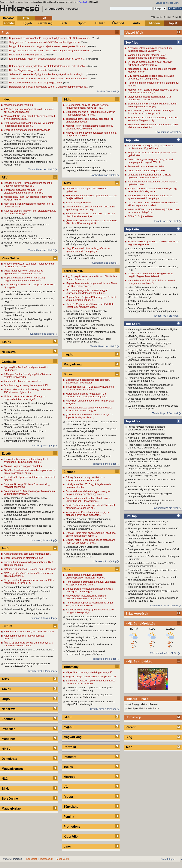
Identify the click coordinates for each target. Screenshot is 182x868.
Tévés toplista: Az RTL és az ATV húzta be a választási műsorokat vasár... (50, 78)
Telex (5, 679)
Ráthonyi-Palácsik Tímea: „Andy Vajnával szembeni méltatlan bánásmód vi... (88, 458)
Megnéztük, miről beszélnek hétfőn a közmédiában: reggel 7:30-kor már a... (148, 393)
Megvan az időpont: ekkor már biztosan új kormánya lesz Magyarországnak (150, 386)
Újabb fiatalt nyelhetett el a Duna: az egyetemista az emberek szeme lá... (24, 272)
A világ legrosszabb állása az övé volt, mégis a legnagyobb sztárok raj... (29, 651)
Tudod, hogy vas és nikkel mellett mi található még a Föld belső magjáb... (90, 703)
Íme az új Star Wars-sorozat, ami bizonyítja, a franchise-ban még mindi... (29, 644)
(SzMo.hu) (91, 46)
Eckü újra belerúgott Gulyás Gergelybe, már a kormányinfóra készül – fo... (91, 444)
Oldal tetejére (168, 859)
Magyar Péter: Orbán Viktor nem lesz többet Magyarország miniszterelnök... (51, 50)
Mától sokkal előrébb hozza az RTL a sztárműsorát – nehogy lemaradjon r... (86, 395)
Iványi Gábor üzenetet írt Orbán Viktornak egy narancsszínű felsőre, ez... (153, 289)
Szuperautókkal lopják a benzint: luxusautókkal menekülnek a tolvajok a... (29, 581)
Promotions (72, 827)
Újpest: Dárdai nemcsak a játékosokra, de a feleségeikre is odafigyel (89, 590)
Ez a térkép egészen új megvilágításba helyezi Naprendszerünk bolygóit (91, 682)
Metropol (70, 777)
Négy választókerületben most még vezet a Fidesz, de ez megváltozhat (89, 257)
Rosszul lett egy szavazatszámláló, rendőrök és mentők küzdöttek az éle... (30, 293)
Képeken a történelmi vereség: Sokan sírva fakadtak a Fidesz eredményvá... (151, 502)
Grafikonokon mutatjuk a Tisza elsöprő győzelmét (36, 83)
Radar (156, 708)
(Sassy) (95, 38)
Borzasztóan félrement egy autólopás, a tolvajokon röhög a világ (25, 600)
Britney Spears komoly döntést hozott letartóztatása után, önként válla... (48, 66)
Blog (129, 737)
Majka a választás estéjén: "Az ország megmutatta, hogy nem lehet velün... (24, 279)
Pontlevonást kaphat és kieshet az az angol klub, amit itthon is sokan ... (89, 604)
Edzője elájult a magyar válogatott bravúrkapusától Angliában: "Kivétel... (86, 576)
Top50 (173, 23)
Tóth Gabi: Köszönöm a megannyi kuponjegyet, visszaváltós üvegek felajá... (92, 430)
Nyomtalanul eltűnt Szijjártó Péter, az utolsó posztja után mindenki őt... (151, 282)
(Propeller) (49, 55)
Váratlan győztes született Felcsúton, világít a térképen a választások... (152, 331)
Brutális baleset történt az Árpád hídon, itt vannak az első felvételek (26, 328)
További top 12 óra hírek (165, 413)
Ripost (68, 797)
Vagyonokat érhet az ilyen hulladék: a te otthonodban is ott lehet (149, 98)
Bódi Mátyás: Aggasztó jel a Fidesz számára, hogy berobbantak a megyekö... (152, 453)
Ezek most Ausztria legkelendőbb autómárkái (28, 605)
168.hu (68, 767)
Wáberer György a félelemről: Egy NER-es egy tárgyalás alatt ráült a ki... (153, 592)
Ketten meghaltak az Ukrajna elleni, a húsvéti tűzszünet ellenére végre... (90, 215)
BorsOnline (10, 799)
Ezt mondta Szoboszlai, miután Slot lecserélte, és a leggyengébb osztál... (153, 578)
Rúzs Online (10, 258)
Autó (136, 23)
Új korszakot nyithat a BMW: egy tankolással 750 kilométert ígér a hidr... (28, 391)
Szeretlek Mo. (73, 271)
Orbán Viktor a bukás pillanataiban (146, 434)
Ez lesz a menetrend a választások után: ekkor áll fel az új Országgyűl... (91, 527)
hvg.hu (68, 354)
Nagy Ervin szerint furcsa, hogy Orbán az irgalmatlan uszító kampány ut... (150, 197)
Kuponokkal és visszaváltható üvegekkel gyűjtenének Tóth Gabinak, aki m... (51, 38)
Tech (64, 23)
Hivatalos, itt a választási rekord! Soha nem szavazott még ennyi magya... (151, 488)
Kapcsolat (31, 859)
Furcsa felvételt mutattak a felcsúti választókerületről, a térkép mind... (146, 428)
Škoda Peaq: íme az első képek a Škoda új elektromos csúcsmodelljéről (27, 593)
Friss (26, 18)
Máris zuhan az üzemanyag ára (27, 55)
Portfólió (70, 747)
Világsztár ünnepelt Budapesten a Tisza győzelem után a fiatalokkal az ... (149, 176)
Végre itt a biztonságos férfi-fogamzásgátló (27, 130)
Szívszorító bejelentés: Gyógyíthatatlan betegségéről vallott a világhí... (47, 74)
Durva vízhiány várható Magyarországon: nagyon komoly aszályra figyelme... (88, 493)
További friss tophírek (167, 132)
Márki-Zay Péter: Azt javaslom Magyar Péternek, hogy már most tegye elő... (148, 338)
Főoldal (9, 23)
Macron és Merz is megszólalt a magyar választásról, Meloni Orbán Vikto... (149, 345)
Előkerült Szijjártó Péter (140, 216)
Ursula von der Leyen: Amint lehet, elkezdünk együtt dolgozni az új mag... (90, 208)
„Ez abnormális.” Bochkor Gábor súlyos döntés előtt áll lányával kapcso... (153, 407)
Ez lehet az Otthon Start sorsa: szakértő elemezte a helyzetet (87, 548)
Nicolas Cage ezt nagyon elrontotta (29, 70)
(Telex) (66, 83)
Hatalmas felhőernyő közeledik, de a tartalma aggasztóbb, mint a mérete (28, 506)
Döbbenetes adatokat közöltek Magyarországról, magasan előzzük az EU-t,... (29, 237)
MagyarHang (73, 364)
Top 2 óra (132, 140)
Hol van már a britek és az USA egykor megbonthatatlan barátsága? (25, 398)
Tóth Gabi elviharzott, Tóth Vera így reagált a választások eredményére (28, 321)
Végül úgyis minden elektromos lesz (23, 558)
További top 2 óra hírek (166, 221)
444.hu (6, 342)
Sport (82, 23)
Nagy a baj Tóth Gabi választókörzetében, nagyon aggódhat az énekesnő (150, 439)
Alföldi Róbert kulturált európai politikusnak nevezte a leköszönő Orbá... (27, 665)
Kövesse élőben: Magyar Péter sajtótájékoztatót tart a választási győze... (154, 211)
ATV (5, 177)
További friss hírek (107, 91)
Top (44, 18)
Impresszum (47, 859)
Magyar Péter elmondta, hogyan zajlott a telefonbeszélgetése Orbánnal (48, 46)
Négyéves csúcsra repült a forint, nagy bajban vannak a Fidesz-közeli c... (153, 358)
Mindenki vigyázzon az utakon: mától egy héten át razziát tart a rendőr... (30, 265)
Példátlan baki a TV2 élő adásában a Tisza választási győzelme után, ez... (151, 372)
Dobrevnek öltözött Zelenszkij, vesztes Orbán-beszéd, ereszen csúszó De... (153, 460)
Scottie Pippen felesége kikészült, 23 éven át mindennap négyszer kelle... (152, 537)
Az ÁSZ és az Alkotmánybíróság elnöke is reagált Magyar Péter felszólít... (150, 275)
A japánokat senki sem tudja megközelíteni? (28, 554)
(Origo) (84, 42)
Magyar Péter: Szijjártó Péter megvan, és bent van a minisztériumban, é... (153, 91)
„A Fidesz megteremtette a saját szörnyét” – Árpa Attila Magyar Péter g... (151, 63)
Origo (6, 699)
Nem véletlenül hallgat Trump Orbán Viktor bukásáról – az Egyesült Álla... (151, 147)
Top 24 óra (133, 421)
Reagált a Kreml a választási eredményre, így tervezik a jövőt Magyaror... (152, 190)
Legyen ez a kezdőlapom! (167, 3)
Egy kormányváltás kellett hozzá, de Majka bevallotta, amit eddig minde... (151, 77)
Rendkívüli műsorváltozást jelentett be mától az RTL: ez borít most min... (153, 379)
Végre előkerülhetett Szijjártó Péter (147, 170)
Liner (67, 846)
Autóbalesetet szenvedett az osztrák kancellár (29, 587)
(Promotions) (92, 59)
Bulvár (100, 23)
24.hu (68, 99)
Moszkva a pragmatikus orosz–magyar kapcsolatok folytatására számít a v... (87, 292)
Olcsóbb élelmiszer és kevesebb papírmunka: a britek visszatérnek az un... (30, 472)
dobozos (35, 446)
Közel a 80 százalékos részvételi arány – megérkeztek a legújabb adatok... (150, 467)
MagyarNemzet (12, 769)
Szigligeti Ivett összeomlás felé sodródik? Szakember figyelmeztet (45, 42)
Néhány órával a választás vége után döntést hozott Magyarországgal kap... (28, 156)
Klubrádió (71, 837)
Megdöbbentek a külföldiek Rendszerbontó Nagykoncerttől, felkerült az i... (151, 544)
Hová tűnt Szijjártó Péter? (142, 248)
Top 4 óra (132, 229)
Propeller (8, 729)
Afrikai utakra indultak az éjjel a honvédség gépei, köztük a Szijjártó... (89, 148)
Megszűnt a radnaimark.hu (18, 105)
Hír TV (6, 749)
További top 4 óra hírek (166, 316)
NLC (5, 779)
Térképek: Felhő (137, 708)
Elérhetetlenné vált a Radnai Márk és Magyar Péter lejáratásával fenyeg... (152, 105)
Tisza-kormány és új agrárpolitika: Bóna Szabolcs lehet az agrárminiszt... (25, 499)
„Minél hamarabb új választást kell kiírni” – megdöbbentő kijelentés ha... (150, 365)
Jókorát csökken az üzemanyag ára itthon (26, 613)
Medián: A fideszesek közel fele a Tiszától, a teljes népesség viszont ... (152, 565)
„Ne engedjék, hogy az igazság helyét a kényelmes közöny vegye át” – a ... (87, 106)
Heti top (131, 516)
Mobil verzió (63, 859)
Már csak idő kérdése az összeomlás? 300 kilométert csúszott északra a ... (151, 585)
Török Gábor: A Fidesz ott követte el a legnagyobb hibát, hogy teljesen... (86, 312)
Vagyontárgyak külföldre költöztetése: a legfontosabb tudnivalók (25, 432)
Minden (155, 23)
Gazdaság (45, 23)
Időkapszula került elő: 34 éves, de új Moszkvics (30, 569)
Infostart (70, 757)
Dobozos (9, 18)
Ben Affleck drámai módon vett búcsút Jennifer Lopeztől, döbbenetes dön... (91, 437)
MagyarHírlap (11, 809)
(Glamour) (92, 66)
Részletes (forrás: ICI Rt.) (164, 653)
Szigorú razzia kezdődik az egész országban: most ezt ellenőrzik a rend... (90, 541)
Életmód (118, 23)
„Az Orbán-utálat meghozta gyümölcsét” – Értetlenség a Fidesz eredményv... (88, 155)
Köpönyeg (133, 704)
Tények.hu (71, 807)
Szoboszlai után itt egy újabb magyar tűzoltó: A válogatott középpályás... (91, 611)
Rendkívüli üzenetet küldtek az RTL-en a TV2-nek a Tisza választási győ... (153, 261)
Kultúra (7, 626)
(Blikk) (93, 79)
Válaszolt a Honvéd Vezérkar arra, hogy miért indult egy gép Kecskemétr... (90, 236)
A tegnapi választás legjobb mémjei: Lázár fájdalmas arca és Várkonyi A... (151, 49)
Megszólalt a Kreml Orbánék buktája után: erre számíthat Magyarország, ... (153, 119)
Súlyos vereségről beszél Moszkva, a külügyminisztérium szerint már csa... (148, 523)
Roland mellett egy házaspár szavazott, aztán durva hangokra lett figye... (152, 572)
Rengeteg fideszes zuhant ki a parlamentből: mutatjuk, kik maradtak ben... (152, 352)
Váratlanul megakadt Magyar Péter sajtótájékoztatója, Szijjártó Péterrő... (148, 56)
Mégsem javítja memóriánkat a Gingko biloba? (91, 676)
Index (6, 99)
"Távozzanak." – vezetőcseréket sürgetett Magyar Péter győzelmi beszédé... (26, 426)
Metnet (154, 704)
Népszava (9, 352)
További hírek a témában (41, 671)
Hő (149, 708)
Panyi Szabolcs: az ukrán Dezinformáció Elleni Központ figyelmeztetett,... (91, 333)
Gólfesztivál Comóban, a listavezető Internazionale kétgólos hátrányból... (85, 653)
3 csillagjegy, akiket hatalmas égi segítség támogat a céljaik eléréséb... (150, 495)
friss (46, 446)
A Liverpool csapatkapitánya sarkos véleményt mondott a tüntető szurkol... (91, 625)
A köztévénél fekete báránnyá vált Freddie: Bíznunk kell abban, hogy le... (89, 409)
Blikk (5, 789)
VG (66, 787)
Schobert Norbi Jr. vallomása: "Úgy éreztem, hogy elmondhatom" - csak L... (90, 451)
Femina (69, 817)
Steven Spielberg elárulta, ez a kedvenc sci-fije (29, 632)
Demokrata (9, 759)
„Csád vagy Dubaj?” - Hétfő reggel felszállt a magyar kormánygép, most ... (90, 326)
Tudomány (71, 667)
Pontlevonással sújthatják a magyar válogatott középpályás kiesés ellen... (29, 124)
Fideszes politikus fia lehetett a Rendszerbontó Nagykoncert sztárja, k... (153, 530)
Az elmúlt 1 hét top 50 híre (164, 605)
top (53, 446)
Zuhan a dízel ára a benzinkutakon (146, 166)
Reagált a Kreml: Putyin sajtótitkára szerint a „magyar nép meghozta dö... (49, 87)
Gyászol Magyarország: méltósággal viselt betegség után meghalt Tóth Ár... (151, 161)
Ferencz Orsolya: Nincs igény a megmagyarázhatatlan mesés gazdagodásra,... (153, 310)
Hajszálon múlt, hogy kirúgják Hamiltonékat (27, 609)
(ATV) (92, 87)
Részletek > (84, 2)
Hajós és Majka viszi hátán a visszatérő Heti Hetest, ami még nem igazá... (90, 305)
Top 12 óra (133, 324)
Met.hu (144, 704)
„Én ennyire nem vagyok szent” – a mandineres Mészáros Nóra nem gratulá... (91, 222)
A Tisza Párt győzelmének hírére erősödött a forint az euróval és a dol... (28, 419)
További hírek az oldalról (41, 169)
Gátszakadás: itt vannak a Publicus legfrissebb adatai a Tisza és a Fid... (153, 599)
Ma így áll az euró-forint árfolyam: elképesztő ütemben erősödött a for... (90, 555)
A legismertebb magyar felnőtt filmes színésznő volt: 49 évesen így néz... (91, 423)
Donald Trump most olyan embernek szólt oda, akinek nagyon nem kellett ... (153, 204)
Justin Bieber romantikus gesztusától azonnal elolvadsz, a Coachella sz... (90, 507)
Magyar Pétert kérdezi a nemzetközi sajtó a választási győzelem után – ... (89, 127)
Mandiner (8, 739)
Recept (130, 727)
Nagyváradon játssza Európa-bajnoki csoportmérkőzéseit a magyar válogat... (87, 597)
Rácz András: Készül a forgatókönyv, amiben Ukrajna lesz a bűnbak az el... (152, 446)
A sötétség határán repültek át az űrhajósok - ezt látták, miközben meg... (90, 689)
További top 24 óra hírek (165, 508)
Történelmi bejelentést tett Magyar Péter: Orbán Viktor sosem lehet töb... (154, 126)
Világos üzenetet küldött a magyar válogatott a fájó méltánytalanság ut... (91, 618)
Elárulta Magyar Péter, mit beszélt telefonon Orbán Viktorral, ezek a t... (48, 59)
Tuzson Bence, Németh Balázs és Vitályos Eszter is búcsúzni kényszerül (151, 112)
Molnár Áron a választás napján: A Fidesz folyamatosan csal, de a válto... (88, 340)
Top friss (132, 43)
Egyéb (27, 23)
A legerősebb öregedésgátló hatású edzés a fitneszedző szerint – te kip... (28, 534)
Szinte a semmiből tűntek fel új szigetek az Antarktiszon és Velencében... (89, 696)
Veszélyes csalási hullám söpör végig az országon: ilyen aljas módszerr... (88, 513)
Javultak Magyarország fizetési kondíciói (26, 385)
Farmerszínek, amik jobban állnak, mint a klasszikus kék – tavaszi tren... (88, 500)
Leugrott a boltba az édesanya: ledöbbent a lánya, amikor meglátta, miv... (151, 474)
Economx (8, 719)
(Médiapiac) (53, 70)
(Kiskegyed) (91, 74)
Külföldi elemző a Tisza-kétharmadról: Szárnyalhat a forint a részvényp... (24, 439)
